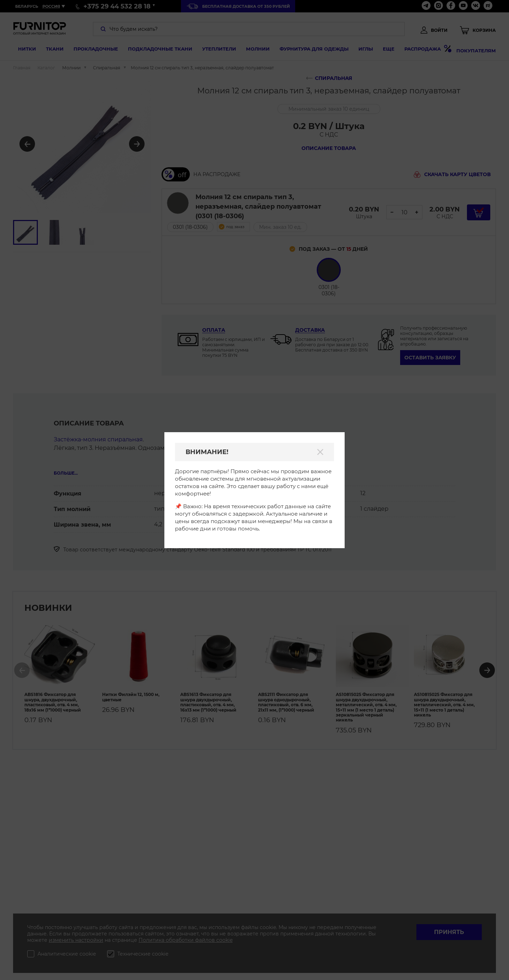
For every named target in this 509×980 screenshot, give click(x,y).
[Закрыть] (320, 452)
